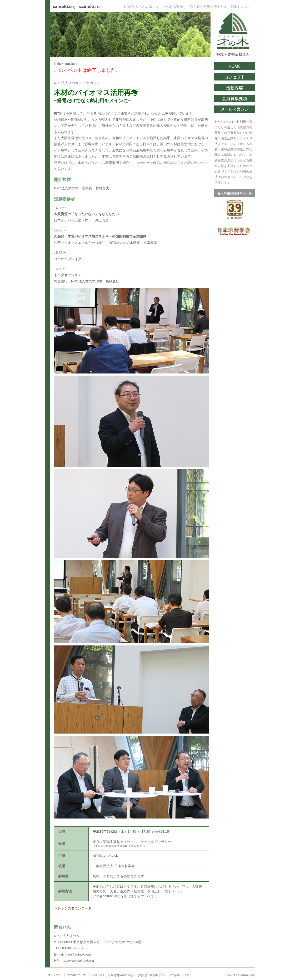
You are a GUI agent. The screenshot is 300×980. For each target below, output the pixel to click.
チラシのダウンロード (74, 908)
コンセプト (54, 975)
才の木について (77, 975)
